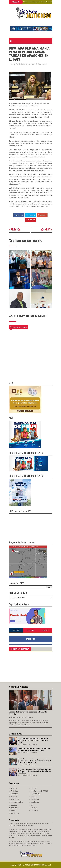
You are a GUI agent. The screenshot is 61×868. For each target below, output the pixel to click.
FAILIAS (35, 797)
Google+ (42, 215)
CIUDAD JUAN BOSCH (40, 791)
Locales (14, 805)
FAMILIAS (15, 799)
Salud (13, 811)
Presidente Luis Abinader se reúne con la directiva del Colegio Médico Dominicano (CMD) (33, 740)
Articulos (14, 791)
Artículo (34, 788)
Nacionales (15, 808)
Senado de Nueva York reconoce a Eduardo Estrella (28, 713)
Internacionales (17, 802)
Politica (34, 808)
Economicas (36, 794)
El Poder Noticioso (30, 865)
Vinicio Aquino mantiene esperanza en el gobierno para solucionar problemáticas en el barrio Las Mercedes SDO (34, 761)
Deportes (15, 794)
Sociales (35, 811)
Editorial (14, 797)
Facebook (19, 215)
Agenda (14, 788)
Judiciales (35, 802)
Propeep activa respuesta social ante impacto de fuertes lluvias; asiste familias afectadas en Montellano (34, 771)
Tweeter (31, 215)
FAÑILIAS (35, 799)
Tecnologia (15, 813)
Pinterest (30, 220)
